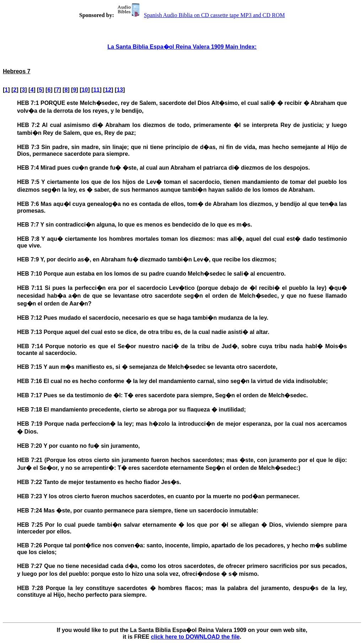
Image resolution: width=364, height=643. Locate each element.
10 (85, 90)
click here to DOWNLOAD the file (195, 637)
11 (96, 90)
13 (120, 90)
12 (108, 90)
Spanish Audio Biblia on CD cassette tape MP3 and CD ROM (200, 15)
